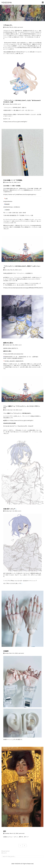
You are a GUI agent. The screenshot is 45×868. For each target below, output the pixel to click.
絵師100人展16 (8, 343)
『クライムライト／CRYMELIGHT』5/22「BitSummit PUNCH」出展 (22, 101)
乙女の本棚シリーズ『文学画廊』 (13, 180)
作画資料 (6, 651)
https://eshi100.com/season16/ (13, 354)
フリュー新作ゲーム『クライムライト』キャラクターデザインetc (22, 407)
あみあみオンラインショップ (30, 581)
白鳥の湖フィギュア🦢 (10, 509)
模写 (5, 831)
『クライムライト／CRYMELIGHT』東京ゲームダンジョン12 (22, 267)
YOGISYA (6, 2)
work (19, 104)
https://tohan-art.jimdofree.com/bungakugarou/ (20, 194)
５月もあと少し (8, 25)
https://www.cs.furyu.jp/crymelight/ (15, 122)
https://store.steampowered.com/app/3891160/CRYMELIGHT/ (23, 288)
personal (20, 27)
